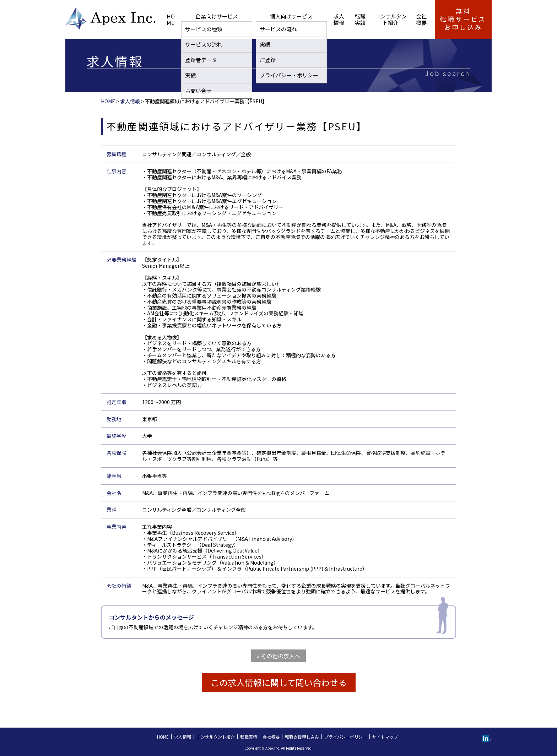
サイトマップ (385, 737)
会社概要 (411, 19)
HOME (174, 19)
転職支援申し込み (302, 737)
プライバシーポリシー (346, 737)
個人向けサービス (260, 19)
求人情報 (299, 19)
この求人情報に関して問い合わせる (279, 682)
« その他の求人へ (278, 656)
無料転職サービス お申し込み (463, 19)
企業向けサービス (210, 19)
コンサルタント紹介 (369, 19)
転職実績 (327, 19)
